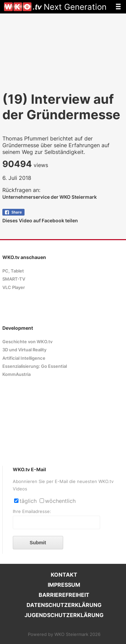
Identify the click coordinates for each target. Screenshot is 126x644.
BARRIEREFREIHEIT (64, 595)
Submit (38, 543)
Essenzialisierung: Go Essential (35, 366)
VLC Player (14, 287)
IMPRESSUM (64, 585)
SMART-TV (14, 279)
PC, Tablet (13, 271)
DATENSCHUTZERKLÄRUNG (64, 605)
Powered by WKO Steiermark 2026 (64, 634)
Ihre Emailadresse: (32, 511)
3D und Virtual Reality (24, 350)
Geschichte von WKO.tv (27, 342)
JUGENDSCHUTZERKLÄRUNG (64, 615)
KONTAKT (64, 575)
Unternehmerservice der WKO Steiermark (50, 197)
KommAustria (16, 374)
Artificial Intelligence (24, 358)
